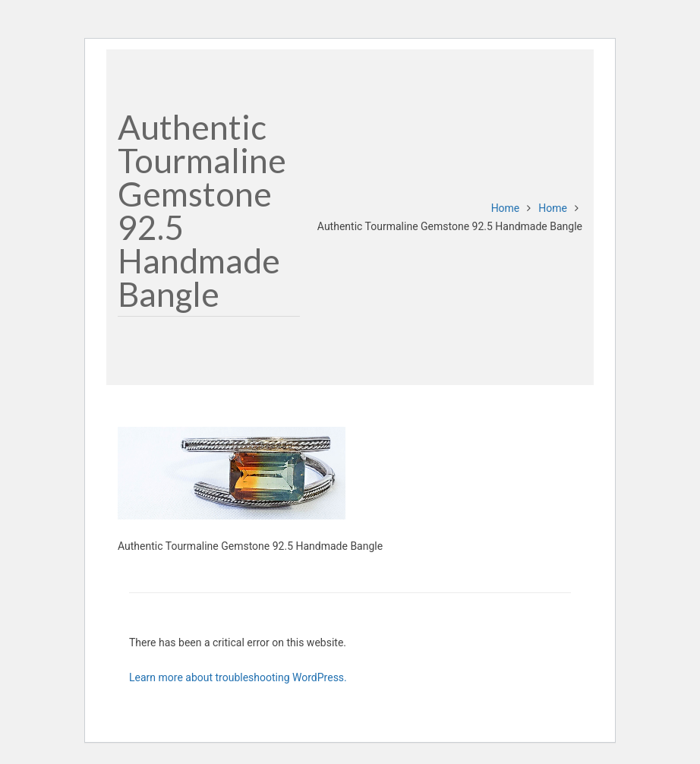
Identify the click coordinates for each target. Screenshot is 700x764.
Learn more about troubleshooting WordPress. (238, 677)
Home (506, 208)
